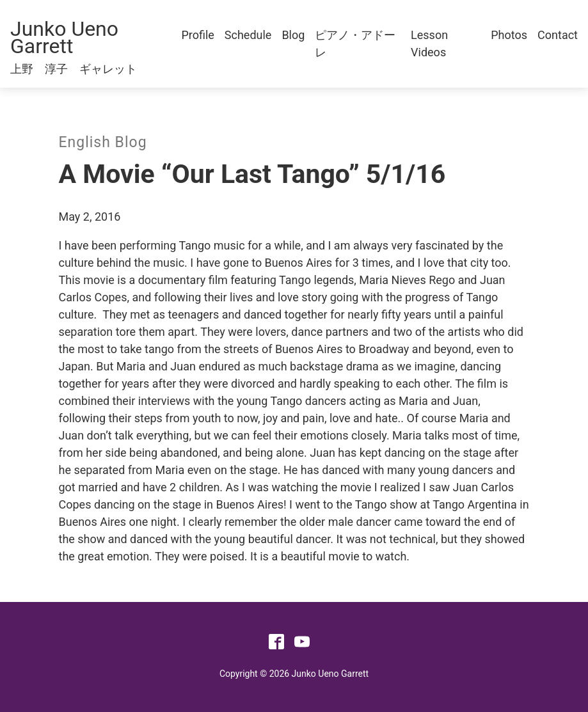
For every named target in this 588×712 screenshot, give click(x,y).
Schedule (248, 35)
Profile (197, 35)
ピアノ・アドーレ (355, 44)
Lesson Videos (429, 44)
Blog (293, 35)
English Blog (103, 142)
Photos (509, 35)
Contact (558, 35)
